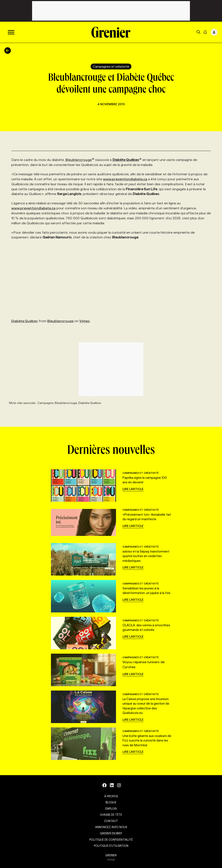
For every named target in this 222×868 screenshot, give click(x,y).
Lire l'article (133, 489)
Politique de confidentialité (111, 840)
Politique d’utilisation (111, 846)
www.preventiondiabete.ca (125, 179)
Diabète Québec (127, 160)
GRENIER (111, 855)
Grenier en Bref (111, 833)
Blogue (111, 802)
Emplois (111, 809)
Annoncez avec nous (111, 827)
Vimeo (85, 321)
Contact (111, 821)
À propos (111, 796)
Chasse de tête (111, 815)
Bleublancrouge (80, 160)
